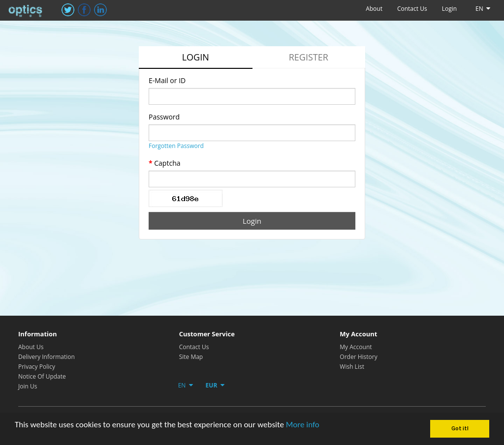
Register (309, 57)
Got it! (460, 429)
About (374, 9)
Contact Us (412, 9)
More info (303, 425)
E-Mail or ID (167, 80)
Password (164, 117)
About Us (31, 347)
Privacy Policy (37, 367)
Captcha (167, 163)
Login (449, 9)
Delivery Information (47, 357)
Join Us (28, 386)
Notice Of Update (42, 376)
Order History (358, 357)
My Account (356, 347)
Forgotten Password (176, 146)
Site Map (191, 357)
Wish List (352, 367)
